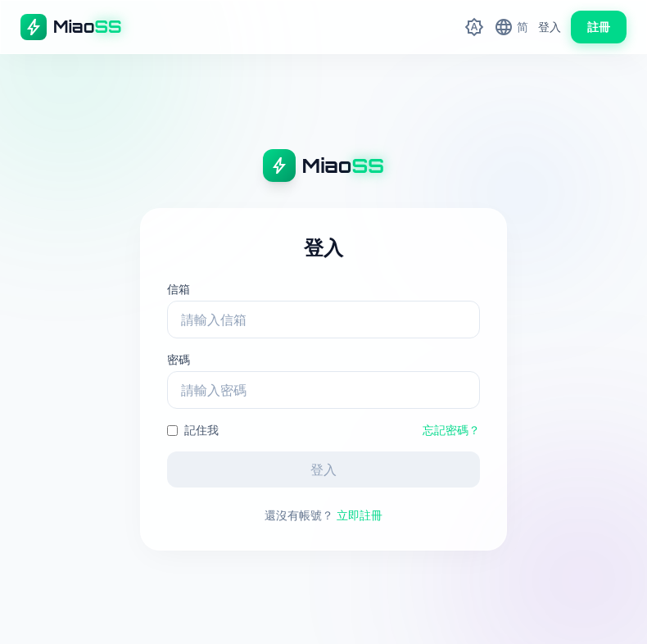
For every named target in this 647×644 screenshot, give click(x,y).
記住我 (193, 430)
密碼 (179, 359)
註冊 (599, 27)
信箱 (179, 289)
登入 (550, 27)
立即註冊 (360, 515)
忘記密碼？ (451, 430)
